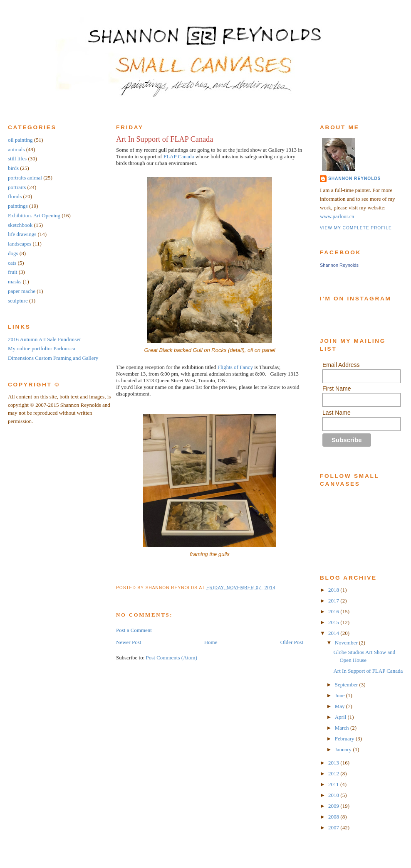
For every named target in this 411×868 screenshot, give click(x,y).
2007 (334, 827)
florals (15, 196)
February (345, 739)
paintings (18, 206)
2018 (334, 590)
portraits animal (25, 178)
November (347, 643)
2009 (334, 806)
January (344, 749)
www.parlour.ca (337, 216)
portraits (17, 187)
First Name (337, 389)
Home (211, 642)
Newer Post (129, 642)
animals (16, 149)
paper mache (22, 291)
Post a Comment (134, 630)
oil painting (20, 140)
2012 (334, 773)
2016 (334, 611)
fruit (12, 272)
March (343, 728)
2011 (334, 784)
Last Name (337, 413)
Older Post (292, 642)
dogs (13, 253)
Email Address (341, 365)
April (341, 717)
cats (12, 263)
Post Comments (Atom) (172, 658)
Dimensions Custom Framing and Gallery (53, 358)
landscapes (20, 244)
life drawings (22, 234)
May (340, 706)
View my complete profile (356, 228)
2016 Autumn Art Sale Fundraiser (45, 339)
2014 (334, 633)
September (347, 685)
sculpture (18, 301)
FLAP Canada (179, 156)
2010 (334, 795)
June (340, 695)
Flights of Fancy (236, 367)
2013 (334, 763)
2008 (334, 817)
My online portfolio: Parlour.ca (42, 348)
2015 (334, 622)
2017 (334, 601)
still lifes (17, 159)
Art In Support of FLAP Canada (165, 139)
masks (15, 282)
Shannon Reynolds (354, 178)
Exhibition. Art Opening (34, 215)
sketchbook (20, 225)
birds (13, 168)
